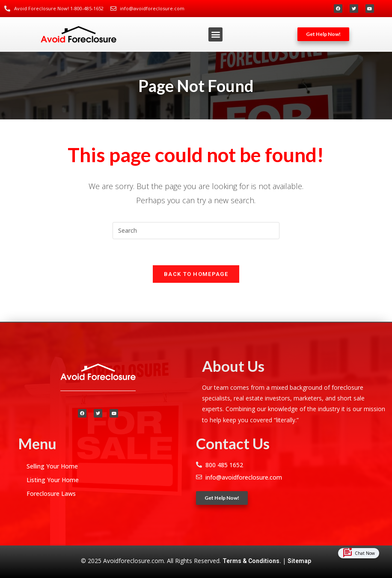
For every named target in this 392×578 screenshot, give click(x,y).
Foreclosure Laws (51, 494)
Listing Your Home (53, 480)
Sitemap (299, 561)
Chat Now (359, 554)
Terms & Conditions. (252, 561)
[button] (215, 34)
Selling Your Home (52, 466)
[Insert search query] (196, 231)
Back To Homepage (196, 274)
